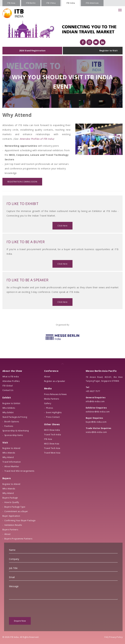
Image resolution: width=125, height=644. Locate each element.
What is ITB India (11, 377)
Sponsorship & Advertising (16, 431)
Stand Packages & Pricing (15, 417)
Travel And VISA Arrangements (19, 471)
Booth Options (12, 422)
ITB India (71, 3)
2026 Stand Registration (32, 51)
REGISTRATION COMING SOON (22, 182)
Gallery (48, 403)
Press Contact (53, 417)
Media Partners (52, 399)
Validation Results (13, 525)
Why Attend (8, 457)
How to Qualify (12, 502)
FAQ (107, 637)
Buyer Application (11, 516)
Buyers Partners (10, 530)
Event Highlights (54, 412)
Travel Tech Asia (52, 448)
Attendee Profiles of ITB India (37, 139)
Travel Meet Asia (52, 453)
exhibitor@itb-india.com (98, 412)
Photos (50, 408)
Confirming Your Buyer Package (20, 520)
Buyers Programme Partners (18, 539)
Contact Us (8, 390)
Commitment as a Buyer (16, 511)
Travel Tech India (52, 435)
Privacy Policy (116, 637)
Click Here (62, 226)
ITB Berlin (31, 3)
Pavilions (9, 426)
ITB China (51, 3)
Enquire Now (20, 621)
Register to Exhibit (11, 403)
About (7, 534)
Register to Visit (108, 51)
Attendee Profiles (11, 381)
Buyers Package (10, 498)
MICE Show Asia (52, 444)
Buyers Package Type (15, 507)
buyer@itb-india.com (96, 422)
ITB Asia (11, 3)
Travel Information (12, 462)
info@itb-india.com (95, 401)
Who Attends (9, 453)
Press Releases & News (55, 394)
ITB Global (8, 386)
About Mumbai (12, 466)
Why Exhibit (8, 412)
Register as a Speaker (55, 381)
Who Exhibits (9, 408)
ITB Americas (92, 3)
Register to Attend (11, 448)
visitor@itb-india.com (96, 432)
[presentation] (34, 608)
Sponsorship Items (14, 435)
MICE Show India (52, 430)
